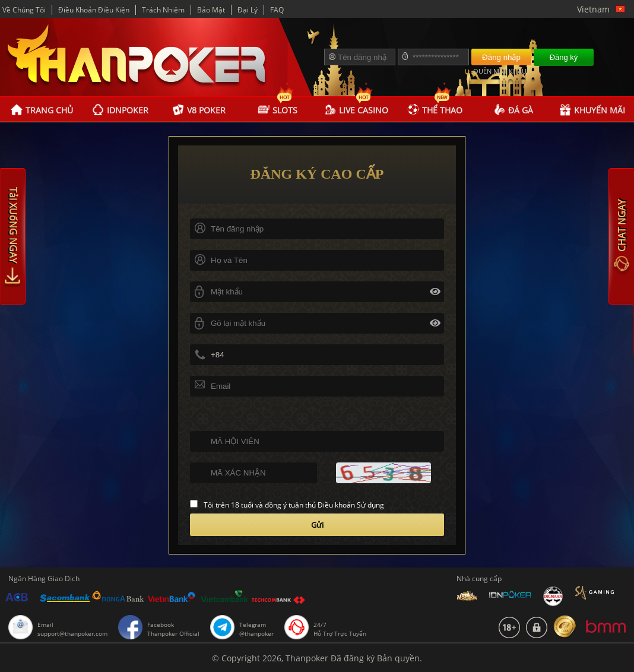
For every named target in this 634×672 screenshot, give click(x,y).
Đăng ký (564, 57)
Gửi (317, 525)
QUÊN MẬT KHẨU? (501, 71)
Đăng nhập (501, 57)
